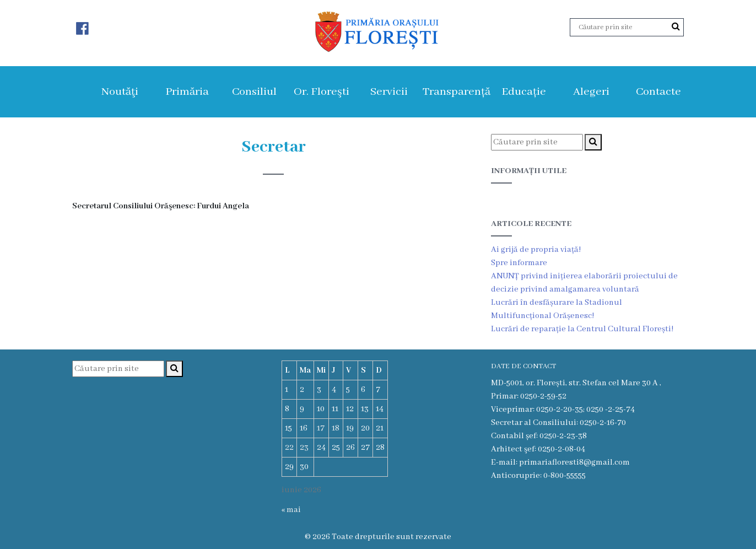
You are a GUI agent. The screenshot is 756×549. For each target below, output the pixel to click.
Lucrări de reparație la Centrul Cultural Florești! (582, 329)
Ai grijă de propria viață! (536, 250)
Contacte (658, 92)
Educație (524, 92)
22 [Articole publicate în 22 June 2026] (289, 448)
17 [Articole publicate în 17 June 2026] (321, 428)
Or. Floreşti (322, 92)
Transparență (457, 92)
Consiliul (254, 92)
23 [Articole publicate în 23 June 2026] (304, 448)
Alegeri (591, 92)
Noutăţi (120, 92)
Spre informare (519, 263)
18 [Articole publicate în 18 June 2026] (336, 428)
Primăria (187, 92)
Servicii (389, 92)
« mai (291, 510)
